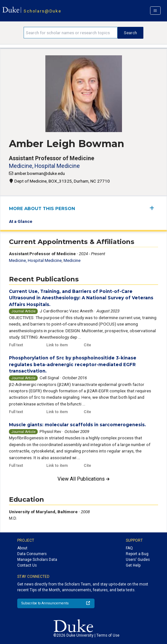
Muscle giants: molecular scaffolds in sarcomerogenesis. (77, 425)
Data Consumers (32, 554)
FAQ (129, 548)
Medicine (72, 260)
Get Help (133, 565)
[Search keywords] (71, 33)
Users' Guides (138, 560)
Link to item (57, 345)
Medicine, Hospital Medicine (44, 166)
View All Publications (83, 479)
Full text (16, 345)
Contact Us (27, 565)
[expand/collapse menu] (154, 208)
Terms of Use (108, 635)
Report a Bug (137, 554)
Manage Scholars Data (37, 560)
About (22, 548)
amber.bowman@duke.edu (40, 173)
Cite (87, 345)
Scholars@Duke (42, 11)
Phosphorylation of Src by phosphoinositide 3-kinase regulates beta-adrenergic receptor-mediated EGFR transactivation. (73, 364)
